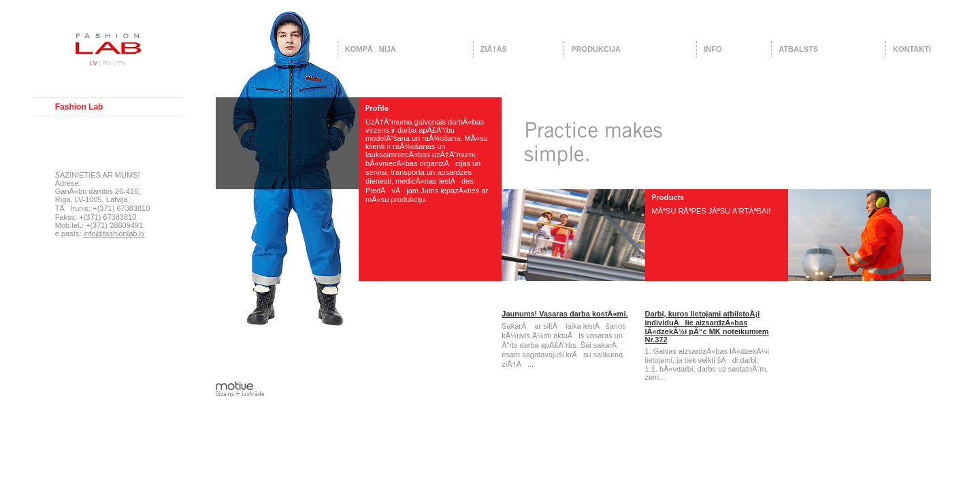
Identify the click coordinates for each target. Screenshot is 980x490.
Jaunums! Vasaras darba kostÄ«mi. (565, 314)
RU (107, 63)
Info (713, 49)
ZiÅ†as (494, 49)
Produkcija (596, 49)
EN (121, 63)
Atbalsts (798, 49)
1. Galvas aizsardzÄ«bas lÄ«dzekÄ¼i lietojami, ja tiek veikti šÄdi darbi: (707, 356)
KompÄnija (371, 49)
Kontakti (912, 49)
